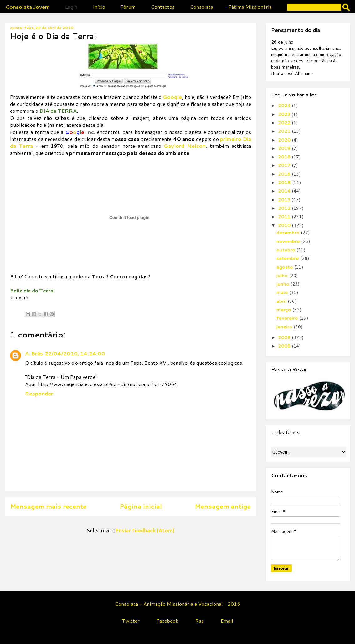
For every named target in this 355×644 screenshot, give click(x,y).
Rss (200, 621)
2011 (285, 217)
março (284, 310)
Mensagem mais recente (48, 506)
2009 (285, 337)
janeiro (285, 327)
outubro (286, 250)
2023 (285, 114)
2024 (285, 106)
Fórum (128, 7)
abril (282, 301)
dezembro (289, 233)
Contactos (163, 7)
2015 (285, 183)
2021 (285, 131)
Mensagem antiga (223, 506)
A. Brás (34, 353)
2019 (285, 148)
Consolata (202, 7)
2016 (285, 174)
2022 (285, 123)
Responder (39, 393)
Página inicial (141, 506)
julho (283, 276)
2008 (285, 346)
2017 (285, 165)
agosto (285, 267)
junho (283, 284)
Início (99, 7)
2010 (285, 225)
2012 (285, 208)
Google (172, 97)
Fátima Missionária (250, 7)
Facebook (167, 621)
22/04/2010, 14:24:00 (75, 353)
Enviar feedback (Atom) (145, 530)
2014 (285, 191)
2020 (285, 140)
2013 (285, 200)
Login (71, 7)
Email (227, 621)
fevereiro (288, 318)
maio (283, 292)
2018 (285, 157)
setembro (288, 258)
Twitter (131, 621)
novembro (289, 241)
